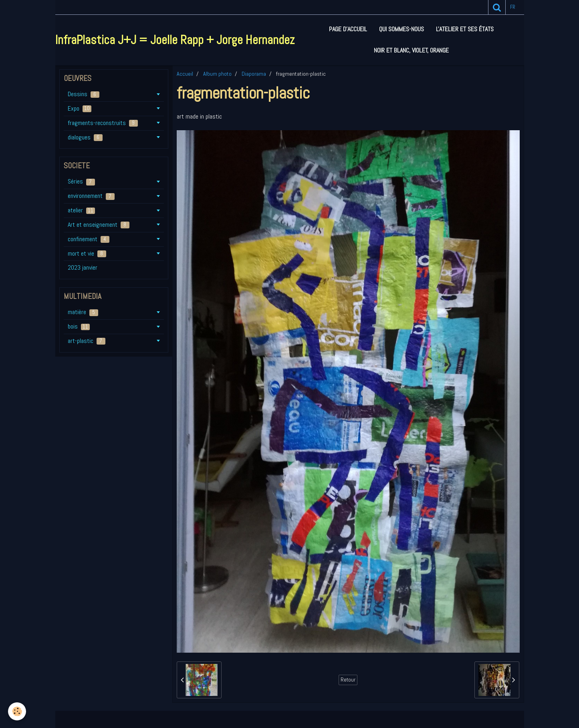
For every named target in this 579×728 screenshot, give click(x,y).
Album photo (217, 74)
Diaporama (254, 74)
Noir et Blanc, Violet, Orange (411, 50)
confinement (89, 239)
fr (513, 7)
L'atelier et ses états (465, 29)
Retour (348, 680)
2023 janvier (83, 267)
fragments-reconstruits (103, 123)
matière (83, 312)
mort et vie (87, 253)
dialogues (85, 137)
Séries (81, 181)
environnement (91, 196)
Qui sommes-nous (401, 29)
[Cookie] (17, 711)
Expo (80, 108)
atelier (81, 210)
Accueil (185, 74)
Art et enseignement (99, 225)
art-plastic (87, 341)
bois (79, 326)
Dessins (84, 94)
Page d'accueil (348, 29)
